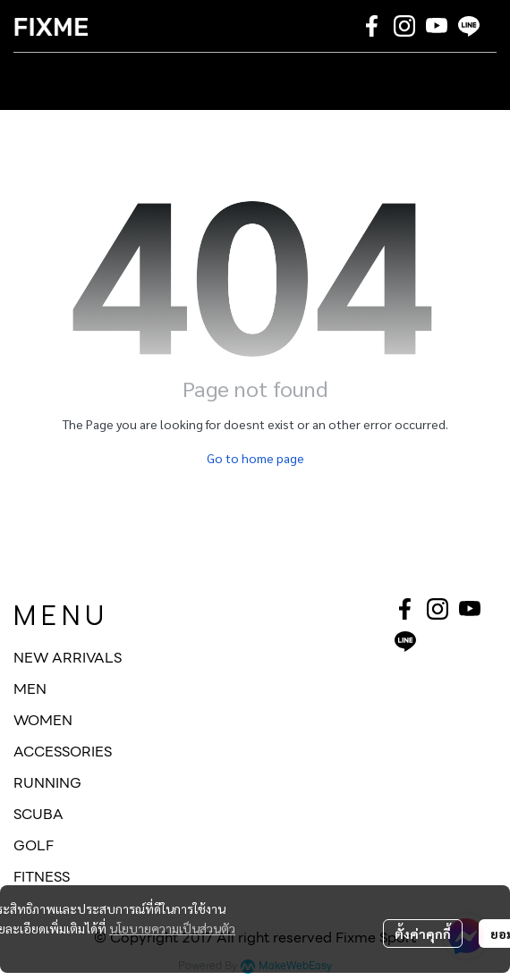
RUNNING (47, 783)
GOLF (34, 845)
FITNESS (42, 877)
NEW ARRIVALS (68, 658)
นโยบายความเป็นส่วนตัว (172, 928)
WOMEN (43, 720)
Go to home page (255, 458)
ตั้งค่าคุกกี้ (423, 934)
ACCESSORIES (63, 752)
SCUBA (38, 814)
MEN (30, 689)
